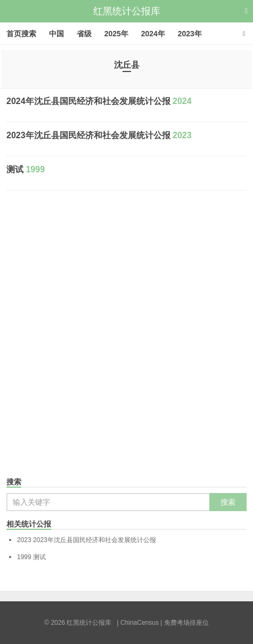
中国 (56, 34)
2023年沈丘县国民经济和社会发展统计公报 (99, 135)
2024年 (153, 34)
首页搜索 (21, 34)
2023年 (190, 34)
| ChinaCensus (138, 623)
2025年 (116, 34)
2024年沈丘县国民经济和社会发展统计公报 (99, 101)
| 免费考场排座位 (184, 623)
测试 (26, 169)
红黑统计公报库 (127, 11)
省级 (84, 34)
